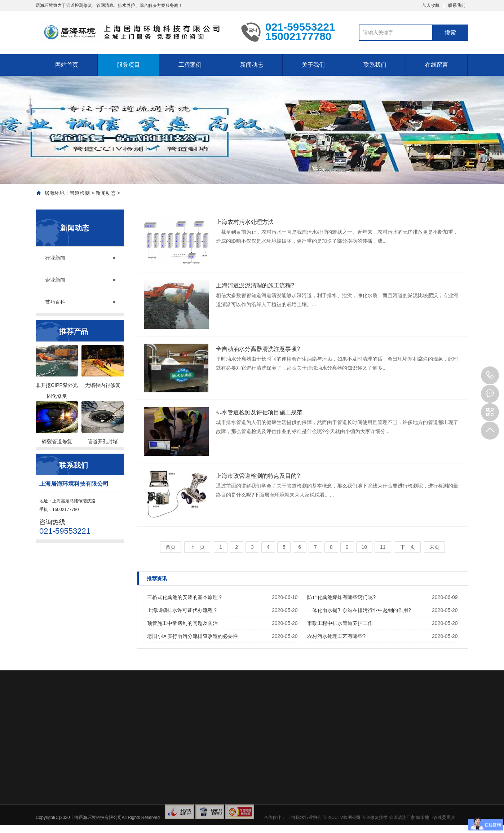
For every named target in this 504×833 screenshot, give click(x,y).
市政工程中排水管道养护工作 (340, 623)
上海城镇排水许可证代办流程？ (182, 610)
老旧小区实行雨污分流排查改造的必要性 (193, 636)
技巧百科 (55, 302)
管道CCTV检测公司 (342, 817)
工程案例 (190, 65)
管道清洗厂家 (402, 817)
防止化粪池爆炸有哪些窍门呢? (341, 597)
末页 (434, 547)
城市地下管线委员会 (436, 817)
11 (383, 547)
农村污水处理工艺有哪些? (336, 636)
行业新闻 (55, 258)
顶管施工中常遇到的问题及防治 (182, 623)
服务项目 (128, 65)
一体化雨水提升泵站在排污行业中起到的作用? (359, 610)
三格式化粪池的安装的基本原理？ (185, 597)
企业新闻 (55, 280)
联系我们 (457, 5)
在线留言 (437, 65)
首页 (171, 547)
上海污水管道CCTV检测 (133, 32)
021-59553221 (490, 375)
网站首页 (67, 65)
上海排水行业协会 (304, 817)
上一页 (197, 547)
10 (364, 547)
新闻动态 (252, 65)
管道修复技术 (375, 817)
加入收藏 (431, 5)
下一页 (408, 547)
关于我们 (313, 65)
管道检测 (80, 193)
